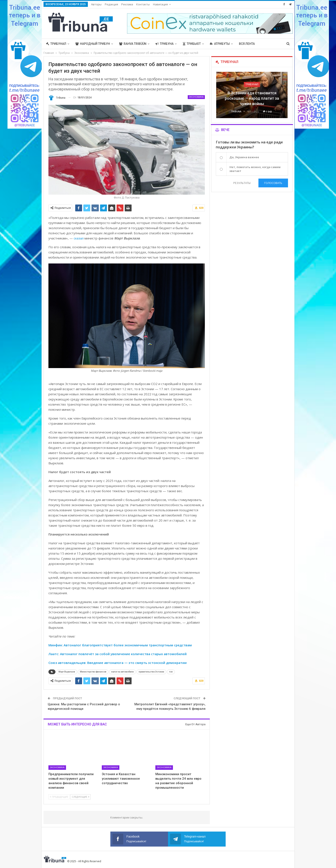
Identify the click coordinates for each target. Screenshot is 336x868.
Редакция (111, 4)
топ (171, 672)
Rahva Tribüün (133, 44)
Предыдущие (59, 797)
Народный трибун (93, 44)
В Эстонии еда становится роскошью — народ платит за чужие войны (252, 98)
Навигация (160, 4)
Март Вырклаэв (67, 672)
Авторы (96, 4)
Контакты (143, 4)
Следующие (80, 797)
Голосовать (273, 183)
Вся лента (247, 44)
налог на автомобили (122, 672)
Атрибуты (220, 44)
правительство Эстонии (151, 672)
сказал (79, 238)
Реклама (127, 4)
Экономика (196, 97)
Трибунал (56, 44)
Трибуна (165, 44)
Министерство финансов (93, 672)
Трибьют (192, 44)
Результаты (241, 183)
